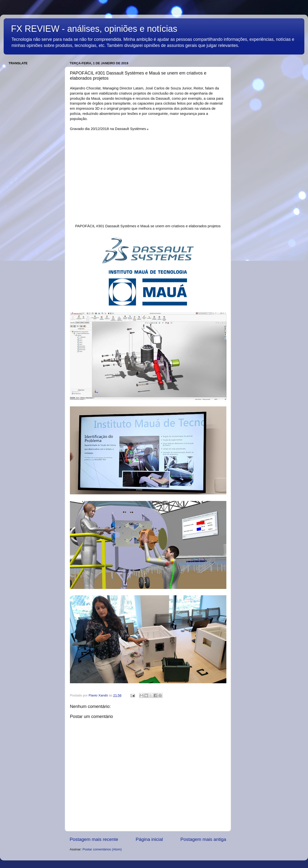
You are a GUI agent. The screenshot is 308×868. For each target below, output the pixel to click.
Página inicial (149, 839)
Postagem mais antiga (203, 839)
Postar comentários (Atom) (102, 849)
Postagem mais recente (94, 839)
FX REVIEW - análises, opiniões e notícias (94, 29)
